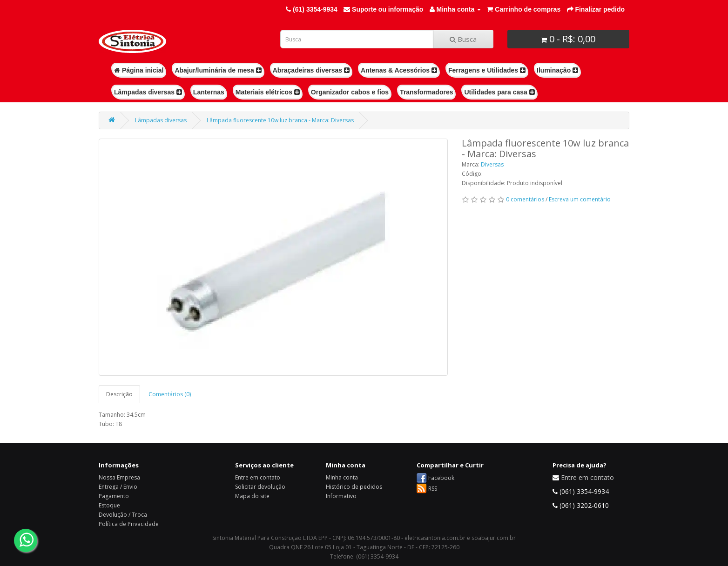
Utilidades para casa (499, 92)
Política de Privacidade (129, 524)
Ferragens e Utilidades (487, 70)
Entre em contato (258, 477)
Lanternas (209, 92)
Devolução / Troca (123, 515)
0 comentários (525, 199)
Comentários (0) (170, 394)
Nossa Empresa (119, 477)
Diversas (492, 164)
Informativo (341, 496)
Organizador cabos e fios (350, 92)
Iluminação (557, 70)
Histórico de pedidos (354, 487)
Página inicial (139, 70)
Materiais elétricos (268, 92)
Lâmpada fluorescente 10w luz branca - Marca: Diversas (280, 120)
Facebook (441, 478)
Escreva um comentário (580, 199)
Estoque (109, 505)
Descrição (119, 394)
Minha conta (342, 477)
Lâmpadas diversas (148, 92)
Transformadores (426, 92)
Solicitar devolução (260, 487)
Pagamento (114, 496)
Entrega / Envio (118, 487)
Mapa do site (252, 496)
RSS (433, 489)
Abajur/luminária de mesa (218, 70)
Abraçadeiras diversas (311, 70)
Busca (463, 39)
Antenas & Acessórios (399, 70)
